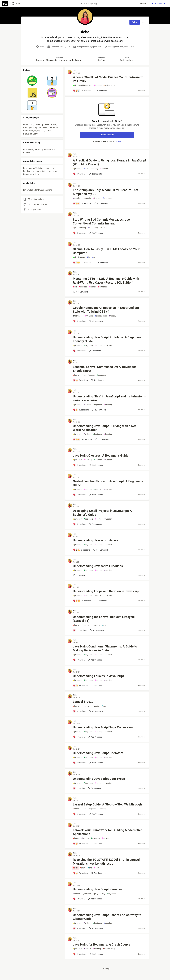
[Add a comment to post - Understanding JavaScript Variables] (79, 899)
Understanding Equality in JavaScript (98, 676)
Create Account (107, 135)
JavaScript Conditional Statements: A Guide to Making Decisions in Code (105, 648)
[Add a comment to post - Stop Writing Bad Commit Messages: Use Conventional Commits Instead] (79, 233)
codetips (108, 923)
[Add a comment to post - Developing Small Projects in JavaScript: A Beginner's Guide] (79, 524)
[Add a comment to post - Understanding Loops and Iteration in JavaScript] (82, 601)
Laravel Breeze (83, 702)
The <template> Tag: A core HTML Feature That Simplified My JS (106, 192)
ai (75, 85)
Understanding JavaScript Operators (98, 753)
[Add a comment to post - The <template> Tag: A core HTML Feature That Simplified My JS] (82, 203)
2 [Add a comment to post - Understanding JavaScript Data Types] (94, 788)
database (102, 287)
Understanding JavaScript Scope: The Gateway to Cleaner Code (107, 917)
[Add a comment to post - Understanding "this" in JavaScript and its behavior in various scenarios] (81, 410)
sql (75, 287)
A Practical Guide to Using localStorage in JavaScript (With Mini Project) (109, 162)
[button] (32, 81)
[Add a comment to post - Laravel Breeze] (79, 711)
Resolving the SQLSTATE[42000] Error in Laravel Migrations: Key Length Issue (106, 862)
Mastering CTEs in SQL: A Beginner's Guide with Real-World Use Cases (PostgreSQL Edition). (106, 281)
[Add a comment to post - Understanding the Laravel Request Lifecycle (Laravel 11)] (80, 630)
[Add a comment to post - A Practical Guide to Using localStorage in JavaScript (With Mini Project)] (79, 174)
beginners (89, 345)
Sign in (119, 141)
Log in (143, 4)
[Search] (13, 4)
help (75, 868)
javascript (78, 169)
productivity (93, 228)
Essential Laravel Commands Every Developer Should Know (104, 369)
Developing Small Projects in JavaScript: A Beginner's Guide (102, 513)
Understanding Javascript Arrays (96, 540)
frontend (104, 169)
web (86, 169)
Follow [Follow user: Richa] (135, 22)
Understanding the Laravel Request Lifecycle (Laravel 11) (104, 619)
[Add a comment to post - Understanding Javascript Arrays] (82, 550)
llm (89, 257)
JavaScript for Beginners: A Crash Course (102, 945)
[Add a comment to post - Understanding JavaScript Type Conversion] (79, 737)
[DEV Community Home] (5, 4)
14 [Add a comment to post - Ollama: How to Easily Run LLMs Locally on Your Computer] (101, 263)
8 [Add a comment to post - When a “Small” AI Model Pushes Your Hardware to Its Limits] (100, 91)
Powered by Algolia (89, 4)
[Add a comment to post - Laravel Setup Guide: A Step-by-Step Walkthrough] (79, 814)
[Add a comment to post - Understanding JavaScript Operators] (79, 763)
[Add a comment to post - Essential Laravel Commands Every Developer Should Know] (80, 380)
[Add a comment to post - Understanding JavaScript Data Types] (79, 788)
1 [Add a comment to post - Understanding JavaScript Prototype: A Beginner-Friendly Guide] (95, 351)
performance (109, 85)
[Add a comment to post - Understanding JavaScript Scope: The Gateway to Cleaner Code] (79, 928)
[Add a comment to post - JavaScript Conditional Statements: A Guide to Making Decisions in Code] (79, 660)
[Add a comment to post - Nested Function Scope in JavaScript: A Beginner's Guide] (79, 495)
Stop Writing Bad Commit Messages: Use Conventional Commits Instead (101, 222)
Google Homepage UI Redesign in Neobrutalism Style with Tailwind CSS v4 (106, 310)
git (75, 228)
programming (99, 894)
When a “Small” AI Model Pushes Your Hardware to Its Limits (108, 79)
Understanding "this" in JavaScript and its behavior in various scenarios (110, 398)
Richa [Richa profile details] (75, 71)
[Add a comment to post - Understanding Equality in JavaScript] (80, 686)
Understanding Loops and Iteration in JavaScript (106, 591)
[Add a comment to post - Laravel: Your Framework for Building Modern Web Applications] (80, 844)
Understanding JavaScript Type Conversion (103, 727)
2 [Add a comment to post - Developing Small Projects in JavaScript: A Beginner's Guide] (95, 524)
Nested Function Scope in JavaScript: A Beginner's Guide (108, 483)
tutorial (104, 228)
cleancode (108, 198)
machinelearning (85, 85)
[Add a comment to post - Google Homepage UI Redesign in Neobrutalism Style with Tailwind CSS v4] (79, 321)
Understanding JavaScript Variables (98, 889)
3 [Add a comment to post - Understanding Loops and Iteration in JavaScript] (100, 601)
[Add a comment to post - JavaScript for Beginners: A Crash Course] (79, 954)
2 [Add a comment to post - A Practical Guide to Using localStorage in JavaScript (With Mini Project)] (95, 174)
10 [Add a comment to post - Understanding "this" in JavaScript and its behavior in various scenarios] (99, 410)
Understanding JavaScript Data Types (99, 779)
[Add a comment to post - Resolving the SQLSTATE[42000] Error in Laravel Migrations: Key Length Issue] (80, 873)
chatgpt (81, 257)
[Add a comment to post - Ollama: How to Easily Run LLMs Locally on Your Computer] (82, 263)
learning (98, 85)
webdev (77, 198)
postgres (83, 287)
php (84, 375)
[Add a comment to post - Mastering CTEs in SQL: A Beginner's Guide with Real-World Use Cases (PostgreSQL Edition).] (80, 292)
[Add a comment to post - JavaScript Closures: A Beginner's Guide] (79, 465)
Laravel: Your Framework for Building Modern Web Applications (108, 832)
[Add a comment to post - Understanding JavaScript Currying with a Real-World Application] (83, 439)
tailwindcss (78, 316)
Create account (158, 4)
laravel (76, 375)
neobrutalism (101, 316)
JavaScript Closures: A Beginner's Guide (101, 456)
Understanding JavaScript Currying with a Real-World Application (106, 428)
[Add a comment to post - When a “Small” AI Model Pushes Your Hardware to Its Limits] (82, 91)
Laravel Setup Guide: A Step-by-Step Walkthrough (107, 804)
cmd (95, 257)
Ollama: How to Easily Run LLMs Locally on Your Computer (106, 251)
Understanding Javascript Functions (98, 566)
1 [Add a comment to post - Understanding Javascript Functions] (79, 575)
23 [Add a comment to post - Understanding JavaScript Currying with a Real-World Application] (102, 439)
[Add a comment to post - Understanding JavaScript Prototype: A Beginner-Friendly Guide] (79, 351)
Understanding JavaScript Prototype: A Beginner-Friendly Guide (107, 339)
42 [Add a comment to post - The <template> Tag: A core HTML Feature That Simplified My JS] (101, 203)
